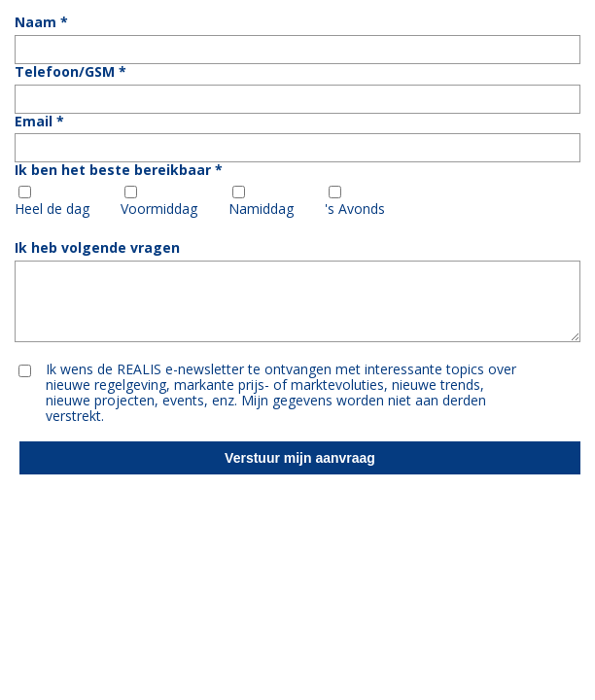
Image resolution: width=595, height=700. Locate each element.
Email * (39, 122)
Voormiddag (159, 210)
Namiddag (261, 210)
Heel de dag (52, 210)
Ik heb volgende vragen (97, 248)
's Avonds (355, 210)
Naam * (41, 23)
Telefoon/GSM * (70, 72)
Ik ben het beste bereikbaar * (119, 171)
